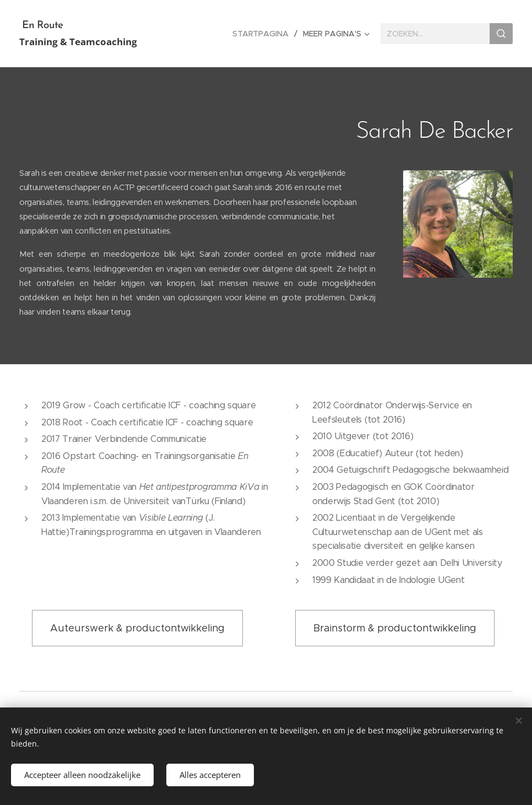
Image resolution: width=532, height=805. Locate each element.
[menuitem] (264, 34)
